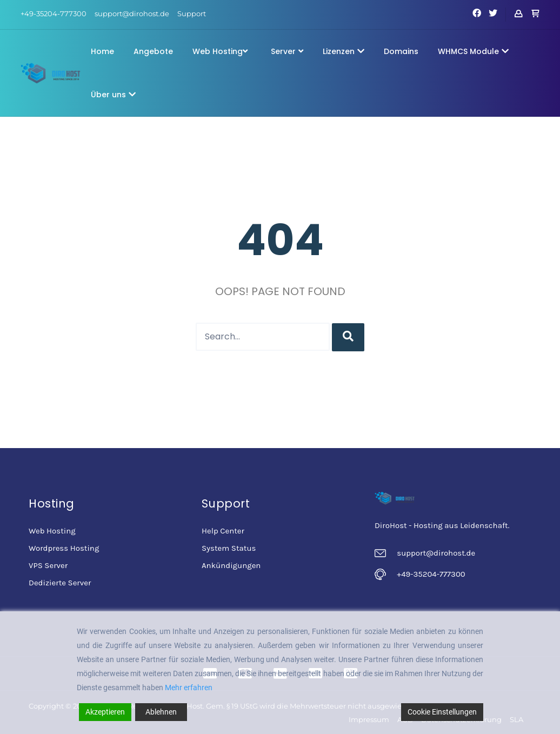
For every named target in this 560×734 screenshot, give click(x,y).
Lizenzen (344, 51)
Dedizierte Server (60, 583)
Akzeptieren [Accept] (105, 712)
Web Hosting (220, 51)
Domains (401, 51)
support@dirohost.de (132, 14)
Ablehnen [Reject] (161, 712)
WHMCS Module (473, 51)
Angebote (153, 51)
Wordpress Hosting (64, 548)
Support (192, 14)
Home (102, 51)
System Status (229, 548)
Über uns (113, 95)
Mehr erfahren (189, 688)
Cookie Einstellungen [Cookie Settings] (442, 712)
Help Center (223, 531)
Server (287, 51)
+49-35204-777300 (54, 14)
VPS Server (48, 565)
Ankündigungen (231, 565)
